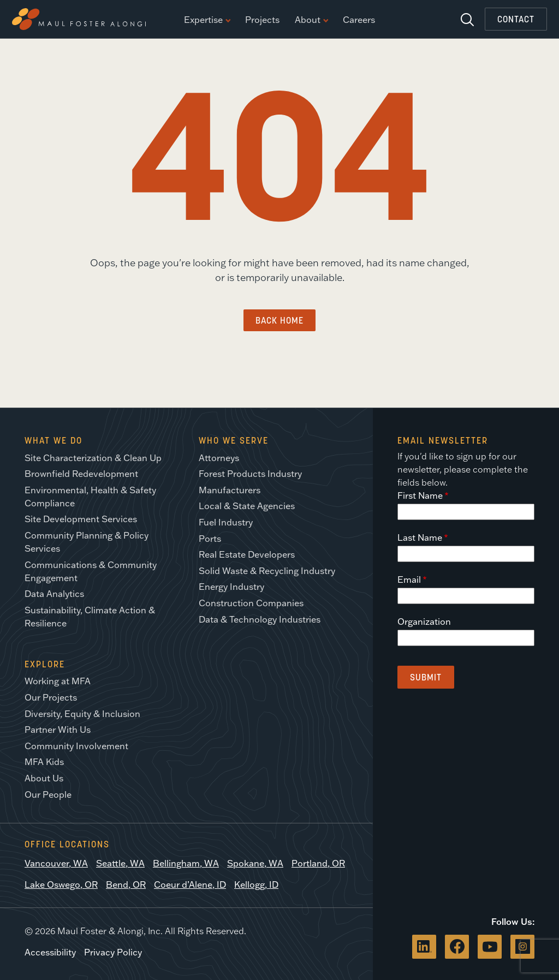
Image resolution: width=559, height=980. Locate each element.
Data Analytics (54, 594)
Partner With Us (58, 730)
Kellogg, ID (256, 885)
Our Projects (51, 697)
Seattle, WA (120, 863)
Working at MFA (58, 681)
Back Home (279, 320)
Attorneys (219, 458)
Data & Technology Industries (260, 619)
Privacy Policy (113, 952)
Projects (262, 20)
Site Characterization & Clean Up (93, 458)
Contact (516, 19)
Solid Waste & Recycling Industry (267, 571)
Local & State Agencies (247, 506)
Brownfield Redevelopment (81, 474)
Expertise (207, 20)
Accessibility (50, 952)
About (311, 20)
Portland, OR (318, 863)
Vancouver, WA (56, 863)
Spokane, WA (255, 863)
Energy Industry (231, 587)
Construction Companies (251, 603)
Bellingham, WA (186, 863)
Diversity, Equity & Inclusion (82, 714)
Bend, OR (126, 885)
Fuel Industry (226, 522)
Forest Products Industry (250, 474)
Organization (424, 622)
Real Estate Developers (247, 554)
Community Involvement (76, 746)
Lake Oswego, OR (61, 885)
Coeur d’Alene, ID (190, 885)
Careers (359, 20)
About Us (44, 778)
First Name (420, 495)
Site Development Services (81, 519)
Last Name (420, 537)
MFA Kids (44, 762)
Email (409, 579)
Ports (210, 539)
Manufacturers (230, 490)
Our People (48, 794)
